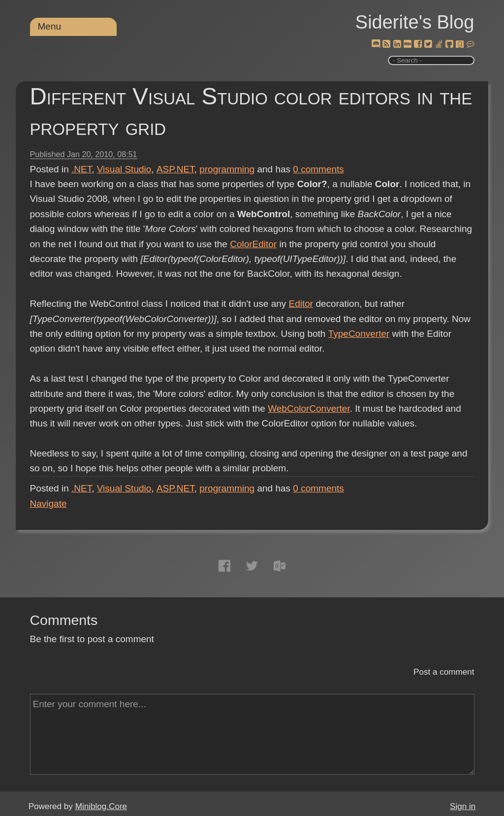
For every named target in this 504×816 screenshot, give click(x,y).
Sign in (463, 806)
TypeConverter (359, 334)
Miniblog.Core (101, 806)
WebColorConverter (309, 408)
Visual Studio (124, 169)
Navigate (48, 504)
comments (318, 169)
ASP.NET (175, 169)
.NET (81, 169)
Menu (50, 26)
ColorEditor (253, 244)
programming (227, 169)
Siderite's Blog (415, 22)
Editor (301, 304)
